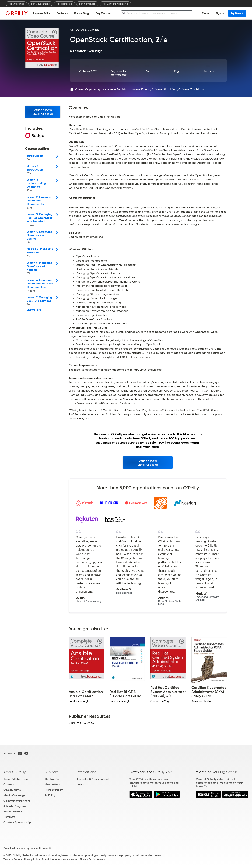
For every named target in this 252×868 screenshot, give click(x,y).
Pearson (209, 71)
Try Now (237, 13)
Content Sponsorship (17, 822)
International (87, 772)
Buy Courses (104, 13)
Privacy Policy (54, 790)
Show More (34, 310)
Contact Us (52, 779)
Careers (9, 784)
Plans (205, 13)
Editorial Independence (55, 859)
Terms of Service (13, 859)
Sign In (220, 13)
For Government (40, 4)
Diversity (9, 817)
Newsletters (52, 784)
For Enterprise (16, 4)
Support (51, 772)
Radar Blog (82, 13)
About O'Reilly (15, 772)
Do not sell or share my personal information (28, 848)
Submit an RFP (13, 811)
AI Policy (50, 795)
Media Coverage (14, 795)
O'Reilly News (12, 790)
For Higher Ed (64, 4)
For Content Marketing (115, 4)
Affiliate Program (15, 806)
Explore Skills (41, 13)
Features (62, 13)
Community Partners (17, 801)
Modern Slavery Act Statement (88, 859)
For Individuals (87, 4)
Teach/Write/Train (16, 779)
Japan (81, 784)
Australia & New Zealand (93, 779)
